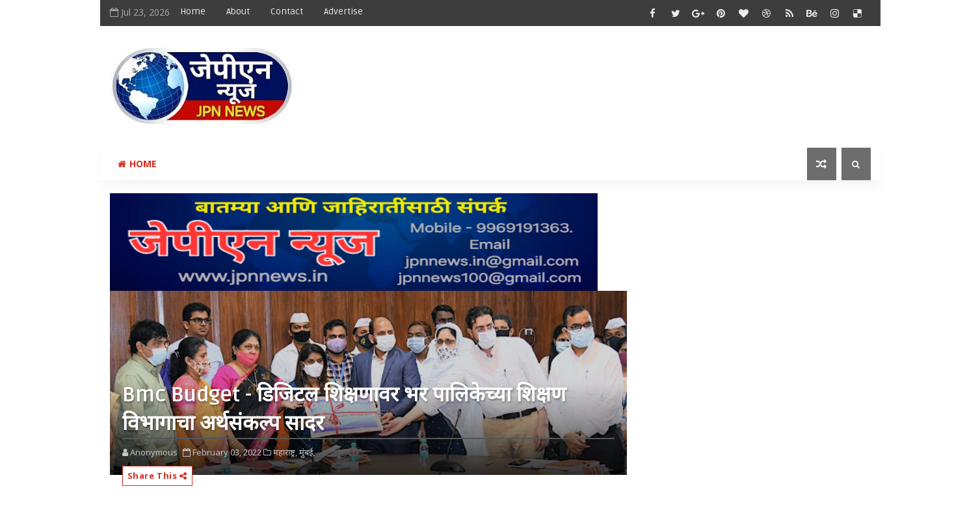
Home (193, 11)
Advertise (343, 11)
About (238, 11)
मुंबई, (307, 452)
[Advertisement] (633, 76)
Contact (287, 11)
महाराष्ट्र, (285, 452)
